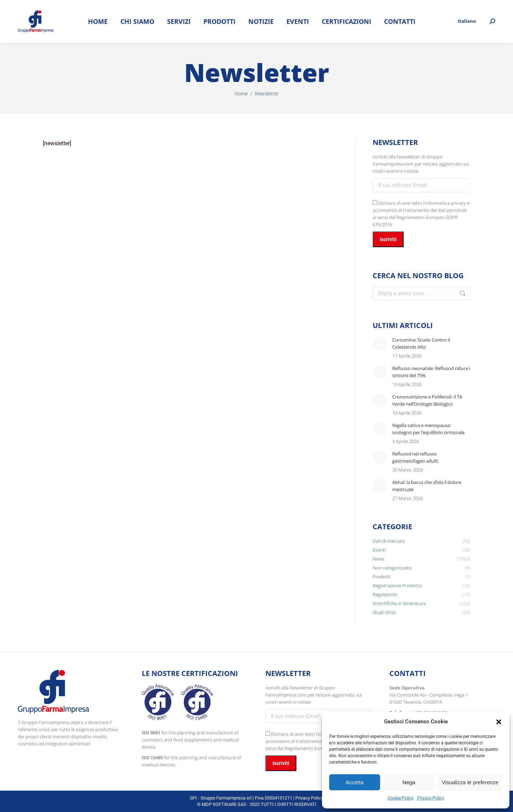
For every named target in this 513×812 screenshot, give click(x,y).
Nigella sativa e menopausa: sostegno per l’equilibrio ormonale (428, 429)
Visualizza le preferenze (470, 782)
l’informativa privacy (445, 203)
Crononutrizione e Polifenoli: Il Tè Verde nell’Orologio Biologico (427, 400)
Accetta (354, 782)
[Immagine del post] (380, 343)
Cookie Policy (401, 798)
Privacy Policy (431, 798)
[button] (499, 722)
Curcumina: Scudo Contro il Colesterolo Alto (421, 343)
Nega (409, 782)
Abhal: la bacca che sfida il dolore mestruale (427, 486)
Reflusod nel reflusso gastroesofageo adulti (415, 457)
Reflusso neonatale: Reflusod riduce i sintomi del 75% (431, 372)
